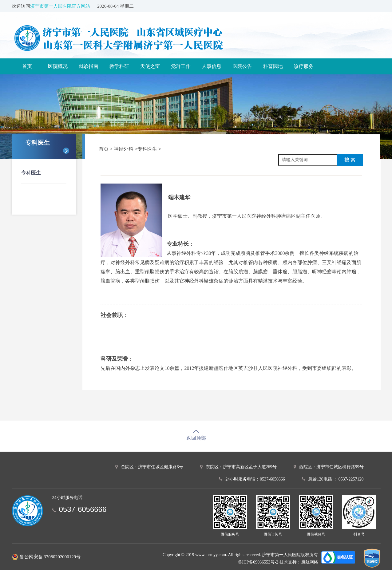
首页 (27, 66)
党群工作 (181, 66)
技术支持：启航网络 (299, 562)
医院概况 (58, 66)
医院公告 (242, 66)
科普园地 (273, 66)
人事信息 (212, 66)
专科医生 (31, 173)
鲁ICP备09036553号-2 (258, 562)
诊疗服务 (304, 66)
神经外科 (124, 149)
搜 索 (350, 160)
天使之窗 (150, 66)
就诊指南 (89, 66)
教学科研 (119, 66)
